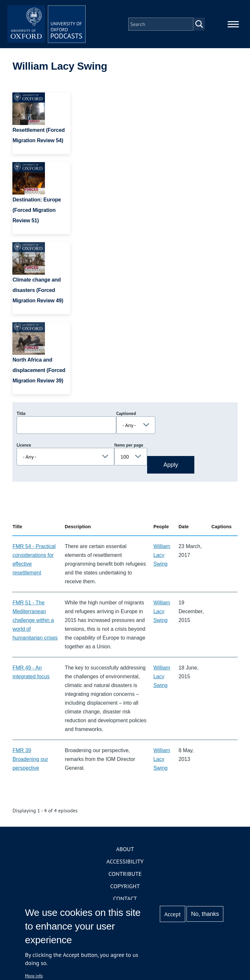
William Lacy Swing (162, 555)
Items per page (129, 445)
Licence (24, 445)
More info (34, 976)
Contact (125, 898)
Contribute (125, 874)
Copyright (125, 886)
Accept (173, 914)
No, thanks (205, 914)
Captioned (126, 413)
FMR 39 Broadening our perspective (30, 759)
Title (21, 413)
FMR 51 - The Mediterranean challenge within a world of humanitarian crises (35, 620)
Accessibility (125, 861)
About (125, 849)
